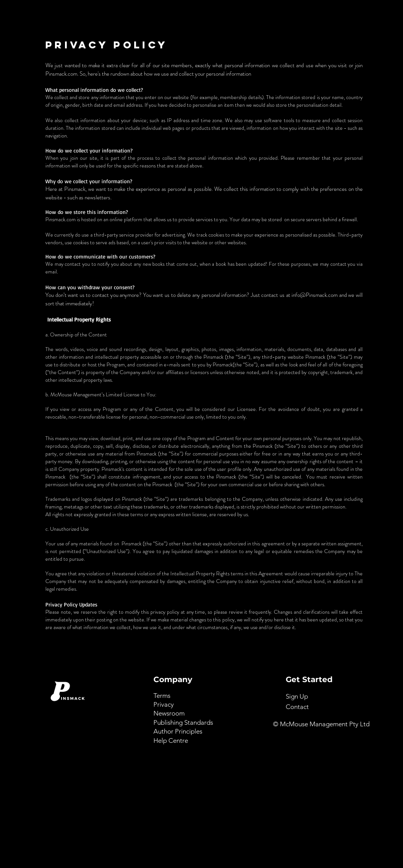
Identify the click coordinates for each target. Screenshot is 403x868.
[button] (297, 696)
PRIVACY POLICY (107, 45)
